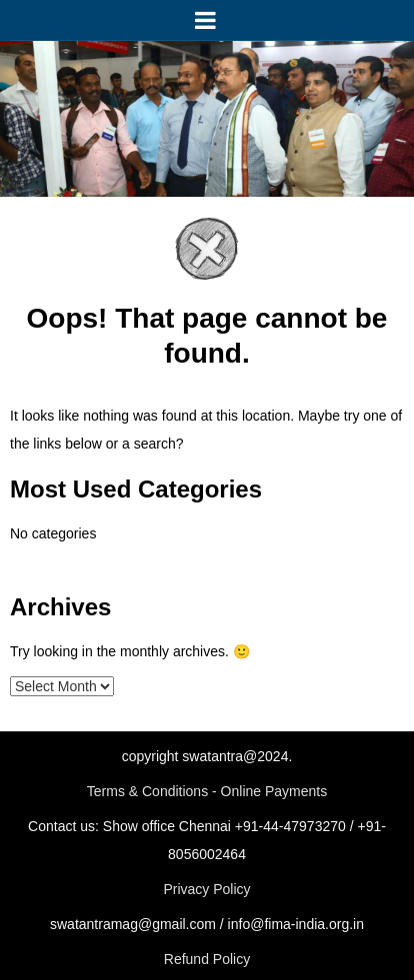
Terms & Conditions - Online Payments (207, 791)
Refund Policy (207, 959)
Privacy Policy (206, 889)
